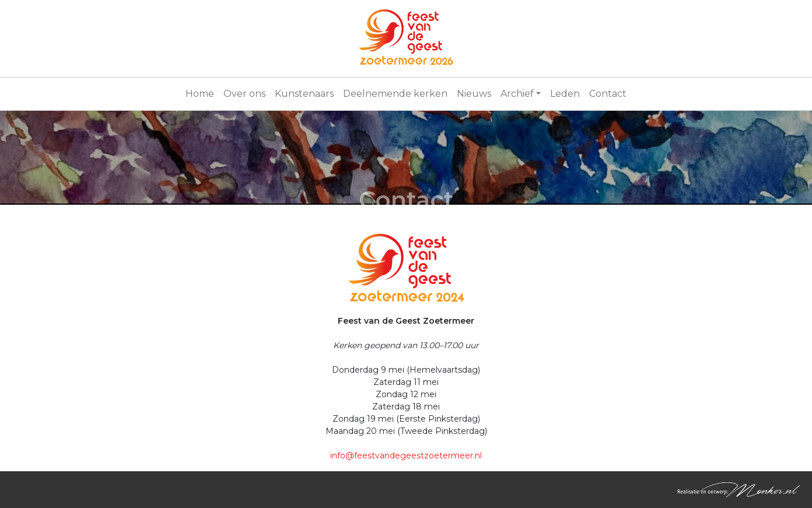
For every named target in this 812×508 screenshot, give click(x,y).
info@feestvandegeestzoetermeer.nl (406, 456)
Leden (565, 94)
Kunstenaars (304, 94)
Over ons (244, 94)
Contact (608, 94)
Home (200, 94)
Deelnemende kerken (395, 94)
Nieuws (474, 94)
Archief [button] (517, 94)
